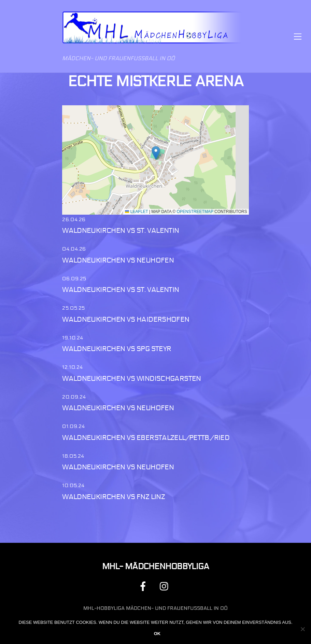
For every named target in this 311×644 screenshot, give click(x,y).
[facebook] (144, 586)
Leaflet (136, 212)
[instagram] (166, 586)
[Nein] (302, 629)
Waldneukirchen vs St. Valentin (121, 231)
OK (157, 634)
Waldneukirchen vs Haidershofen (126, 319)
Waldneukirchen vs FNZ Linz (114, 497)
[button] (156, 153)
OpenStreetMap (195, 212)
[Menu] (298, 36)
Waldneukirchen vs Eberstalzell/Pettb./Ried (146, 438)
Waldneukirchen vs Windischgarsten (132, 379)
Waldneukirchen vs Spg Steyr (117, 349)
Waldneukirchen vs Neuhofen (118, 260)
